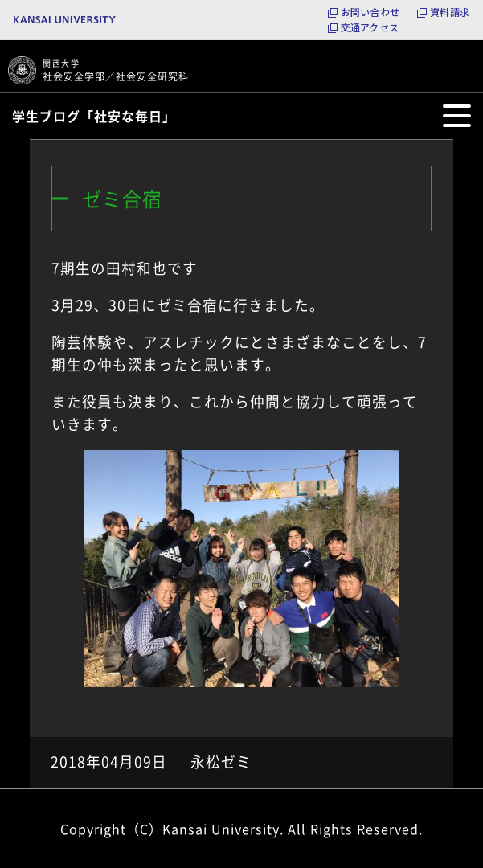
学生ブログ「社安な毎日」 (94, 116)
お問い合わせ (370, 12)
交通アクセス (370, 27)
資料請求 (450, 12)
